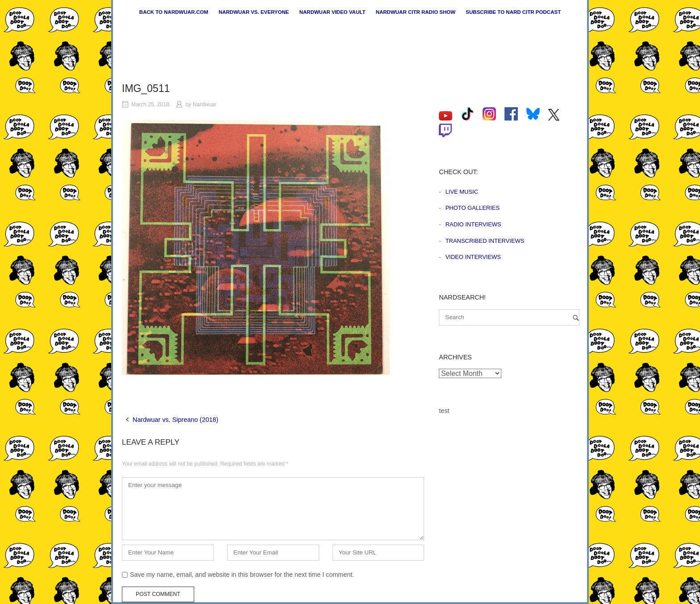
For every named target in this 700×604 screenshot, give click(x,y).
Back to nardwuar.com (174, 12)
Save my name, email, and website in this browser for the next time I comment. (242, 575)
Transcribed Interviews (485, 241)
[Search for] (509, 317)
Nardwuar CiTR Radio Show (416, 12)
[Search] (576, 318)
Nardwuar (205, 104)
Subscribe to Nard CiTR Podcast (513, 12)
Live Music (462, 192)
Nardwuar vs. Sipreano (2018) (175, 420)
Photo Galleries (473, 208)
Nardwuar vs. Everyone (254, 12)
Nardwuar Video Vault (332, 12)
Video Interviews (473, 257)
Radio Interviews (473, 224)
